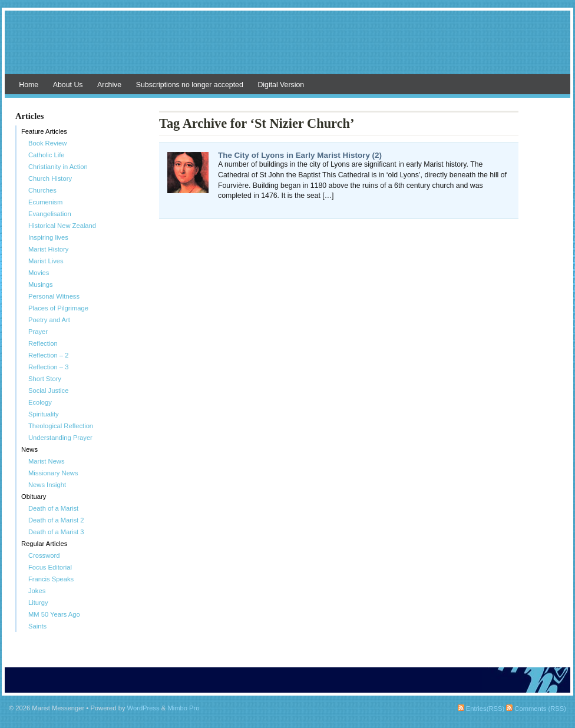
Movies (39, 273)
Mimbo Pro (183, 708)
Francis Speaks (51, 579)
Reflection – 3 (48, 367)
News (29, 449)
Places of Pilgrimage (58, 308)
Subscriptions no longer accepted (190, 85)
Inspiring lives (48, 237)
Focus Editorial (50, 567)
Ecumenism (45, 202)
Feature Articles (44, 131)
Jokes (37, 591)
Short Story (45, 379)
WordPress (143, 708)
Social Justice (48, 391)
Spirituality (44, 414)
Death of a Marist (53, 508)
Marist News (47, 461)
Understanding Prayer (60, 438)
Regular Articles (44, 544)
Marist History (48, 249)
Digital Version (281, 85)
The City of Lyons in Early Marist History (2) (300, 155)
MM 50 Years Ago (54, 614)
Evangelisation (50, 214)
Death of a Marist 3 (56, 532)
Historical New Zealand (62, 226)
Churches (42, 190)
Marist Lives (46, 261)
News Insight (47, 485)
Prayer (38, 332)
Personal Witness (54, 296)
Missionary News (53, 473)
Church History (50, 178)
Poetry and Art (49, 320)
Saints (37, 626)
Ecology (40, 402)
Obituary (34, 497)
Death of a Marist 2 (56, 520)
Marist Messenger (287, 48)
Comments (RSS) (536, 709)
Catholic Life (47, 155)
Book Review (47, 143)
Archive (109, 85)
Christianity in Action (58, 167)
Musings (41, 284)
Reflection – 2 (48, 355)
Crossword (44, 555)
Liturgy (38, 603)
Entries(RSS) (481, 709)
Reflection (43, 343)
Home (29, 85)
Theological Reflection (61, 426)
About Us (68, 85)
